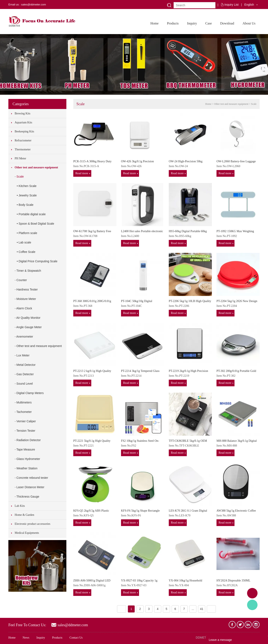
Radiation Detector (29, 440)
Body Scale (26, 205)
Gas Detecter (25, 374)
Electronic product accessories (32, 524)
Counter (22, 280)
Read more (82, 173)
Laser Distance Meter (30, 487)
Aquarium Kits (23, 122)
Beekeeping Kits (24, 131)
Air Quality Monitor (28, 318)
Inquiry (192, 23)
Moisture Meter (26, 299)
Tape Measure (26, 449)
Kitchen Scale (28, 186)
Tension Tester (26, 431)
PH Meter (20, 158)
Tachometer (24, 412)
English (249, 5)
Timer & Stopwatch (29, 271)
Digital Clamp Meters (30, 393)
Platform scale (28, 233)
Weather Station (27, 468)
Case (208, 23)
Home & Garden (24, 515)
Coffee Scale (27, 252)
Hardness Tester (27, 289)
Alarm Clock (24, 308)
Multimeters (24, 402)
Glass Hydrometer (28, 459)
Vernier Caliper (26, 421)
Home (154, 23)
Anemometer (25, 337)
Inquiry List (232, 5)
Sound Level (25, 384)
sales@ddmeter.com (73, 625)
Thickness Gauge (28, 497)
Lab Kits (20, 506)
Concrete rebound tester (32, 478)
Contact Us (76, 638)
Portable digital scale (32, 214)
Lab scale (25, 242)
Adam (252, 593)
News (26, 638)
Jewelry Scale (28, 195)
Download (227, 23)
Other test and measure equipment (36, 167)
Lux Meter (23, 355)
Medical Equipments (27, 533)
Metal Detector (26, 365)
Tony (252, 605)
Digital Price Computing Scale (38, 261)
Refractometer (23, 140)
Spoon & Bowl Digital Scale (36, 224)
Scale (20, 177)
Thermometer (23, 149)
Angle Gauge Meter (29, 327)
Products (173, 23)
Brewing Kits (23, 113)
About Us (249, 23)
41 (202, 609)
